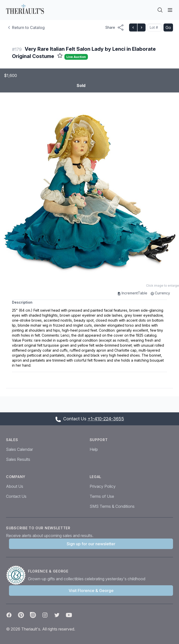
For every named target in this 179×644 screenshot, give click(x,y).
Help (94, 449)
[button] (89, 189)
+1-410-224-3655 (106, 419)
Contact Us (16, 496)
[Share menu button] (115, 27)
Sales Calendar (19, 449)
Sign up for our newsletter (91, 544)
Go (168, 27)
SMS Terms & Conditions (112, 506)
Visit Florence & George (91, 591)
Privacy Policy (103, 486)
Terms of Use (102, 496)
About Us (15, 486)
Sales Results (18, 459)
